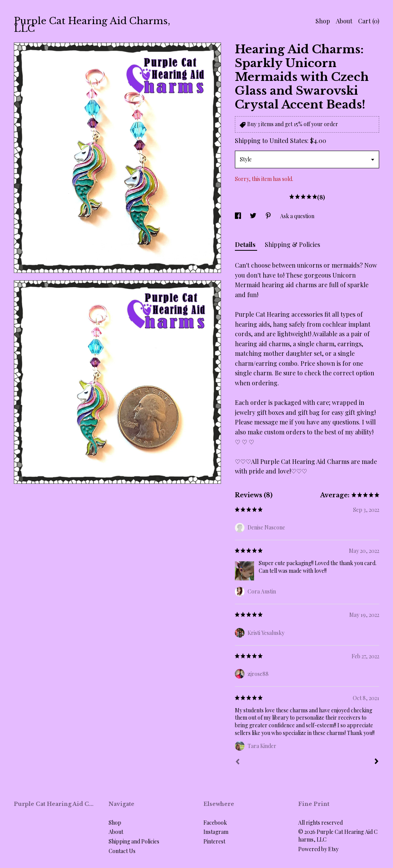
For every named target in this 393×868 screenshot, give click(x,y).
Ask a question (297, 216)
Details (246, 244)
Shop (323, 21)
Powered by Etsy (318, 849)
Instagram (216, 832)
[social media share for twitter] (254, 216)
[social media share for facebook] (239, 216)
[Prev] (238, 763)
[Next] (376, 762)
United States (288, 141)
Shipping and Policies (134, 841)
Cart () (369, 21)
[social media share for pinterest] (269, 216)
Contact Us (122, 851)
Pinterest (214, 841)
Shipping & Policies (292, 244)
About (344, 21)
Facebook (215, 823)
